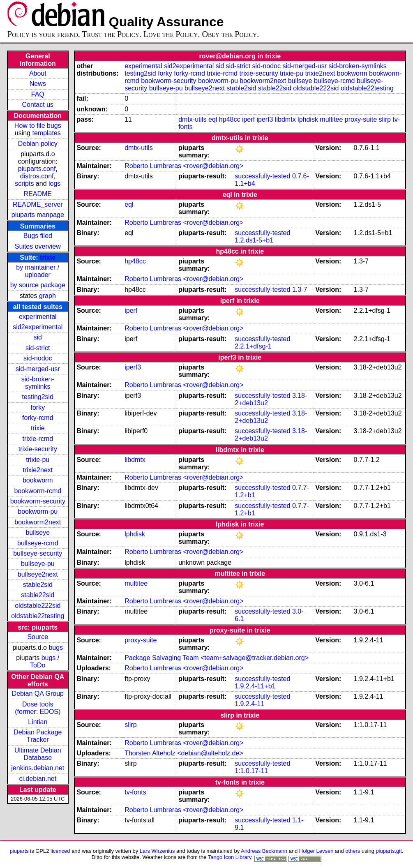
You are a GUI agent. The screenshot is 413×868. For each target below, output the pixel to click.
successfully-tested (262, 176)
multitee (331, 119)
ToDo (38, 665)
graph (47, 296)
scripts (24, 184)
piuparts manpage (38, 215)
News (38, 84)
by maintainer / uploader (38, 271)
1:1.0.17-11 (251, 771)
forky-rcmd (38, 418)
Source (38, 637)
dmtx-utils (192, 119)
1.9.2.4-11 (249, 704)
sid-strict (38, 348)
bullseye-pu (38, 564)
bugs (56, 648)
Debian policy (38, 144)
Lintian (38, 722)
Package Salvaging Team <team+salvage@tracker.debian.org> (217, 658)
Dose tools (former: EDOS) (38, 708)
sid (38, 337)
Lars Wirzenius (157, 851)
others (353, 851)
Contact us (38, 105)
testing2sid (38, 397)
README (38, 194)
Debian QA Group (38, 694)
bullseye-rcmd (38, 543)
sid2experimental (38, 327)
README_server (38, 204)
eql (213, 119)
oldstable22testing (38, 616)
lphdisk (308, 119)
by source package (38, 285)
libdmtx (285, 119)
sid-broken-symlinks (38, 383)
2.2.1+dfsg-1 (253, 346)
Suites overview (38, 246)
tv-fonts (135, 792)
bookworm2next (38, 522)
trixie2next (38, 470)
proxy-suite (361, 119)
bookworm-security (38, 501)
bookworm (38, 480)
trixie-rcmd (38, 439)
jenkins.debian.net (38, 768)
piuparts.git (389, 851)
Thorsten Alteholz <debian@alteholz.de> (184, 753)
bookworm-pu (38, 511)
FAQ (38, 94)
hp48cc (230, 119)
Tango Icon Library (230, 857)
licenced (60, 851)
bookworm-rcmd (38, 491)
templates (46, 133)
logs (54, 184)
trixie (48, 257)
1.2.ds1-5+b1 (254, 240)
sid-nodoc (38, 358)
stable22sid (38, 595)
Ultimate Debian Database (38, 754)
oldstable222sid (38, 606)
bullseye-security (38, 553)
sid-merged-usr (38, 369)
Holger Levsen (316, 851)
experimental (38, 317)
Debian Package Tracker (38, 736)
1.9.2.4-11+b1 (255, 686)
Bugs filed (38, 236)
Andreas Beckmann (264, 851)
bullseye (38, 532)
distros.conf (37, 176)
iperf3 (265, 119)
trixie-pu (38, 460)
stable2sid (38, 585)
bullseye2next (38, 574)
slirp (385, 119)
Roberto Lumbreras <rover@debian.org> (184, 166)
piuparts (19, 851)
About (38, 73)
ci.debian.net (38, 779)
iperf (248, 119)
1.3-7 (300, 290)
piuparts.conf (37, 169)
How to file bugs (38, 126)
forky (38, 407)
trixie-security (38, 449)
